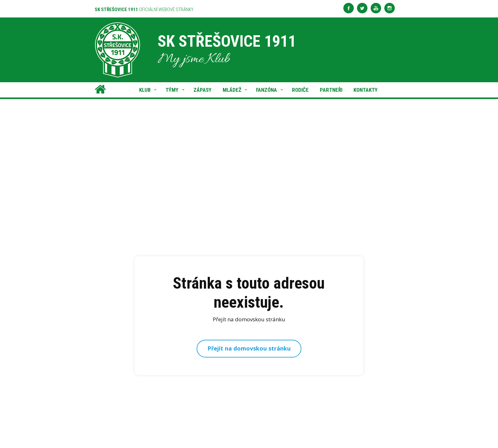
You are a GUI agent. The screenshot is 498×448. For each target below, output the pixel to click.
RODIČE (300, 90)
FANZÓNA (266, 90)
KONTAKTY (366, 90)
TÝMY (172, 90)
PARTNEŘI (331, 90)
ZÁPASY (202, 90)
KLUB (145, 90)
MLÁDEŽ (232, 90)
